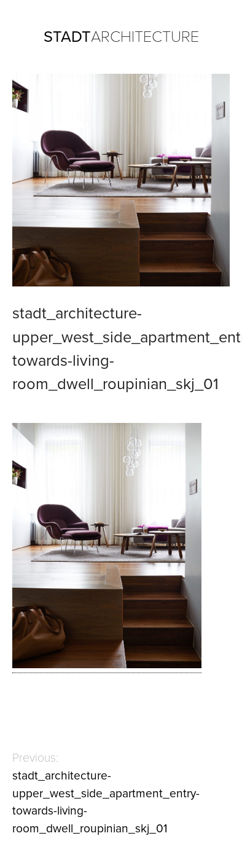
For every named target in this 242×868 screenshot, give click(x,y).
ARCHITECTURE (121, 37)
